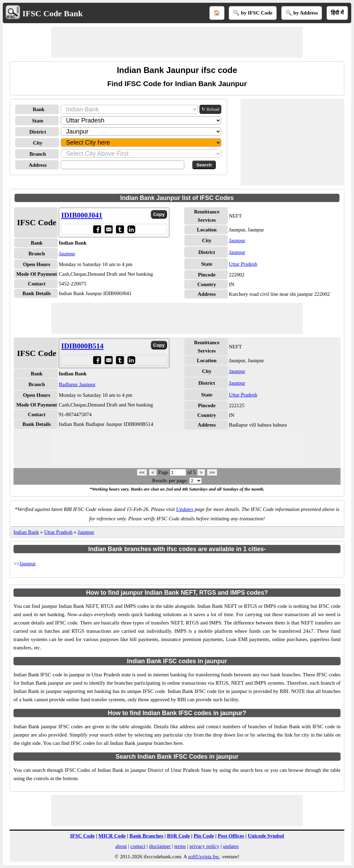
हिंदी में (337, 13)
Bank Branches (146, 836)
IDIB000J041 (82, 215)
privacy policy (204, 846)
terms (180, 846)
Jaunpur (67, 254)
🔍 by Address (302, 13)
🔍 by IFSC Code (253, 13)
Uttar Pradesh (243, 264)
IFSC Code (82, 836)
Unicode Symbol (266, 836)
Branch (38, 154)
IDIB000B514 (82, 346)
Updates (185, 509)
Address (38, 165)
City (38, 143)
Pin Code (204, 836)
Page (164, 472)
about (121, 846)
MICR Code (112, 836)
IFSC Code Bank (53, 13)
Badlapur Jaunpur (77, 384)
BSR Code (178, 836)
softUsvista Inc (204, 857)
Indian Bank (26, 532)
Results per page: (170, 481)
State (38, 121)
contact (138, 846)
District (38, 132)
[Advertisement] (177, 42)
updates (231, 846)
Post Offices (231, 836)
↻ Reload (210, 109)
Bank (38, 109)
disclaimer (160, 846)
